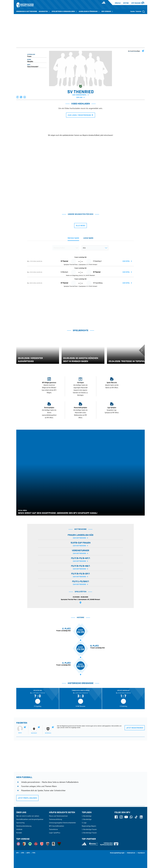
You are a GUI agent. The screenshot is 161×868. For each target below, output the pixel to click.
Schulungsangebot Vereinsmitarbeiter (62, 823)
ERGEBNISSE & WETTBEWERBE (27, 12)
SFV (18, 853)
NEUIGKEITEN (44, 12)
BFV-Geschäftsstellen (57, 826)
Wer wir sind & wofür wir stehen (28, 816)
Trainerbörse (53, 829)
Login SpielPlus (55, 833)
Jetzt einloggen (136, 3)
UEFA (28, 853)
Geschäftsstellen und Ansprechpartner (30, 819)
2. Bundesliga (87, 819)
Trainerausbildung (56, 819)
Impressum (141, 853)
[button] (18, 97)
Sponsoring (20, 823)
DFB (23, 853)
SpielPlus (118, 3)
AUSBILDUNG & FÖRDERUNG (89, 12)
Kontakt (19, 833)
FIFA (34, 853)
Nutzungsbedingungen (117, 853)
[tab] (73, 239)
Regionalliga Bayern (89, 826)
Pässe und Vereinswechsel (58, 816)
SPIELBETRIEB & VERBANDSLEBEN (64, 12)
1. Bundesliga (87, 816)
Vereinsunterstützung (24, 826)
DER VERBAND (107, 12)
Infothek (126, 3)
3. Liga (84, 823)
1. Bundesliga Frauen (89, 829)
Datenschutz (131, 853)
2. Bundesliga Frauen (89, 833)
